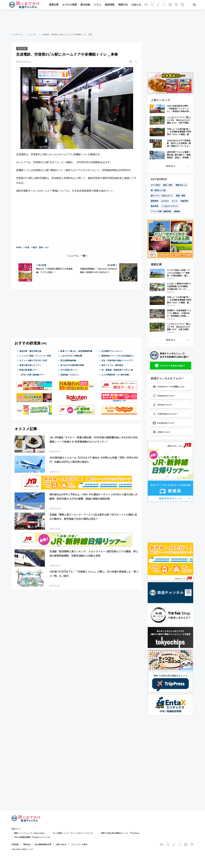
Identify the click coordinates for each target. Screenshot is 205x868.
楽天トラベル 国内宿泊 (112, 365)
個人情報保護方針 (42, 845)
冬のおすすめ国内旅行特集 (72, 365)
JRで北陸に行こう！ (70, 370)
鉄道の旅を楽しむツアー (30, 365)
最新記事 (54, 5)
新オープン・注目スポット (162, 196)
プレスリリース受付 (79, 845)
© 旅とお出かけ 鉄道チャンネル (22, 849)
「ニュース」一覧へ (77, 255)
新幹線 (177, 211)
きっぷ (175, 201)
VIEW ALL (171, 166)
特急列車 (184, 201)
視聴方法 (123, 5)
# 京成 (26, 247)
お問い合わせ (61, 845)
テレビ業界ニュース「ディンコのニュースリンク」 (74, 833)
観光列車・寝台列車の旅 (30, 351)
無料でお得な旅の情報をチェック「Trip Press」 (121, 833)
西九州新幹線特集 (68, 360)
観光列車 (155, 206)
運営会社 (27, 845)
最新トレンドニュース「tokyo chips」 (30, 833)
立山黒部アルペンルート (112, 351)
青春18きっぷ (181, 185)
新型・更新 (181, 196)
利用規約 (15, 845)
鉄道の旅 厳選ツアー (29, 370)
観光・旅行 (168, 185)
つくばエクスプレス (170, 206)
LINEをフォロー (162, 432)
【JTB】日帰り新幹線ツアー (32, 374)
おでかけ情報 (70, 5)
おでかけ (165, 201)
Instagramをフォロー (164, 396)
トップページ (17, 35)
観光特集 (85, 5)
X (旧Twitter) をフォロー (165, 414)
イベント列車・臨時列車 (161, 211)
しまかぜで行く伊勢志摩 (71, 355)
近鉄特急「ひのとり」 (70, 374)
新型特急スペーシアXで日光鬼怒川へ (118, 355)
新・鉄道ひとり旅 (158, 190)
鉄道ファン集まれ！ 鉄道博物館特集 (76, 351)
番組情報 (110, 5)
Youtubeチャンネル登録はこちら (169, 387)
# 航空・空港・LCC (40, 247)
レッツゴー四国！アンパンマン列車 (35, 355)
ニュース (32, 35)
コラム (97, 5)
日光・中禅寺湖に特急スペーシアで (117, 360)
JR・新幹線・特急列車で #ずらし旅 (117, 370)
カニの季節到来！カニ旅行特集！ (116, 374)
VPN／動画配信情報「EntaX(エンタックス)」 (33, 837)
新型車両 (155, 201)
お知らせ (136, 5)
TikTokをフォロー (163, 405)
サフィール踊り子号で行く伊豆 (33, 360)
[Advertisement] (102, 21)
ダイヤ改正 (155, 185)
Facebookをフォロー (164, 423)
